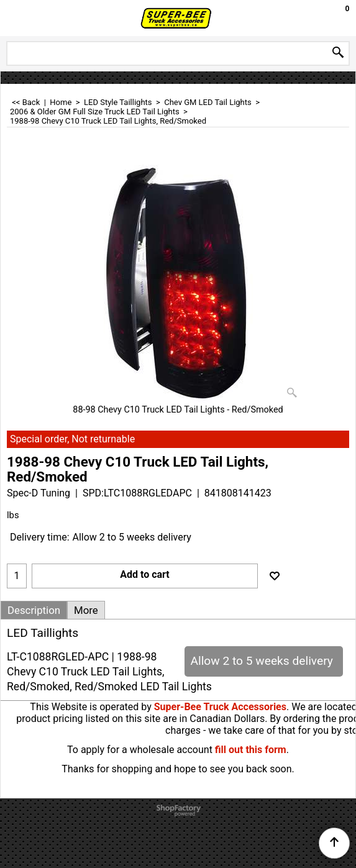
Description (34, 610)
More (86, 610)
